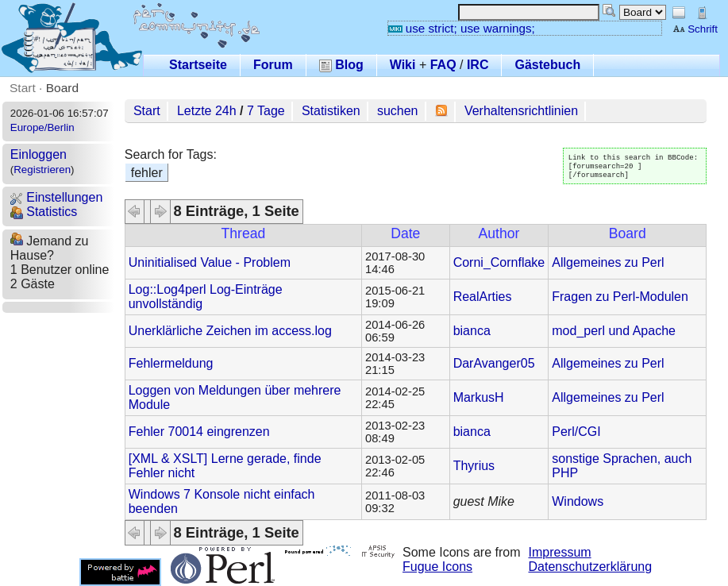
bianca (472, 331)
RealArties (483, 297)
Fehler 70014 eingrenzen (199, 432)
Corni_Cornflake (499, 262)
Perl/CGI (576, 432)
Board (62, 88)
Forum (273, 65)
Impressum (560, 552)
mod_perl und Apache (614, 331)
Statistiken (331, 111)
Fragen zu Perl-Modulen (620, 297)
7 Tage (266, 111)
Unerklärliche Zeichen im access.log (230, 331)
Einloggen (39, 154)
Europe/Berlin (42, 127)
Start (23, 88)
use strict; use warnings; (462, 28)
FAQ (443, 65)
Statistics (44, 212)
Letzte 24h (207, 111)
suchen (398, 111)
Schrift (695, 29)
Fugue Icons (437, 567)
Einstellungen (57, 197)
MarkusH (479, 397)
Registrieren (42, 170)
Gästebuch (547, 65)
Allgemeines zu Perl (608, 262)
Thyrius (474, 466)
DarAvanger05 (494, 363)
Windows (578, 501)
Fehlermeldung (171, 363)
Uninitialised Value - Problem (210, 262)
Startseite (198, 65)
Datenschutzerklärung (591, 567)
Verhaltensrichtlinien (521, 111)
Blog (341, 65)
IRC (478, 65)
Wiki (403, 65)
